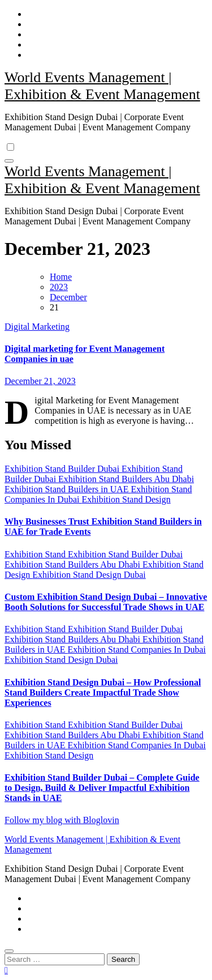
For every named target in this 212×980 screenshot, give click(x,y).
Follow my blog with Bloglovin (62, 820)
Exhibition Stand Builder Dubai (63, 469)
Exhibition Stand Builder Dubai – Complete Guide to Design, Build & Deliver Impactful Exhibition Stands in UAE (102, 788)
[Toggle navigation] (9, 161)
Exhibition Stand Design (126, 499)
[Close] (9, 951)
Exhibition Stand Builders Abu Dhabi (126, 479)
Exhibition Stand (36, 554)
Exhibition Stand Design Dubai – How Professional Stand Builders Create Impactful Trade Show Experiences (103, 693)
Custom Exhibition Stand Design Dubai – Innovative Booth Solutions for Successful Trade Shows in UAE (106, 602)
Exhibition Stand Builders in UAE (68, 489)
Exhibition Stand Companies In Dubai (137, 649)
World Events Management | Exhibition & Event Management (102, 86)
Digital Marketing (37, 327)
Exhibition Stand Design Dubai (89, 575)
